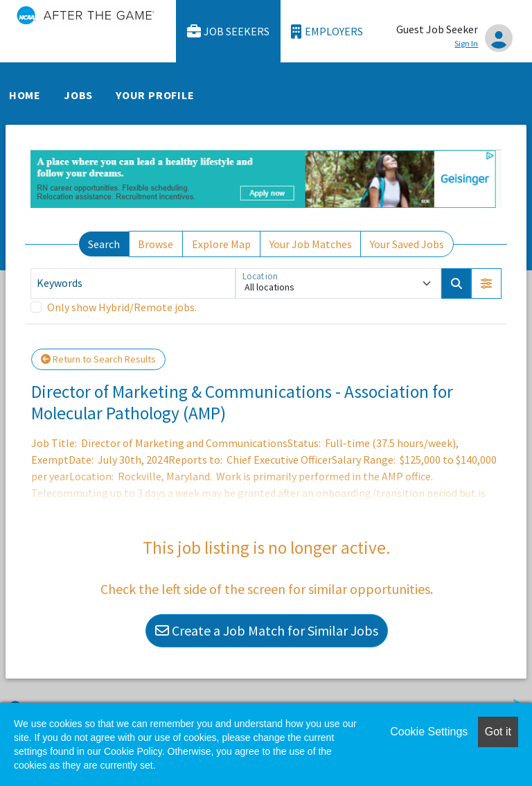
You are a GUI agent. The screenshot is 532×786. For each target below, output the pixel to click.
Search (104, 244)
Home (25, 95)
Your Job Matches (311, 244)
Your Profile (155, 95)
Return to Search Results (98, 359)
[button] (486, 283)
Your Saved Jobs (407, 244)
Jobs (78, 95)
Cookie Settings (429, 732)
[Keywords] (133, 283)
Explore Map (221, 244)
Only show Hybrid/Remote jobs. (122, 307)
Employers (327, 32)
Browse (156, 244)
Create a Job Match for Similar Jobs (267, 630)
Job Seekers (229, 32)
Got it (498, 732)
